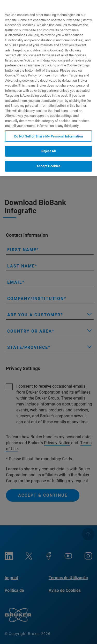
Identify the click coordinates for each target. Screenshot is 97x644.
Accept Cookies (48, 166)
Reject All (48, 151)
